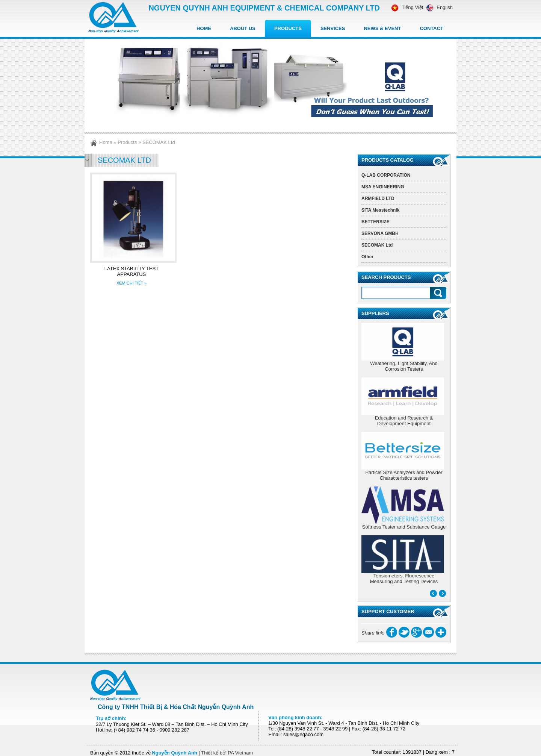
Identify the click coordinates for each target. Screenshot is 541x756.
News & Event (382, 28)
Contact (431, 28)
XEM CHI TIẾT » (131, 283)
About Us (243, 28)
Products (288, 28)
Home (204, 28)
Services (333, 28)
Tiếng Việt (407, 7)
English (438, 7)
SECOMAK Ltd (159, 142)
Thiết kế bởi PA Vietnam (227, 753)
